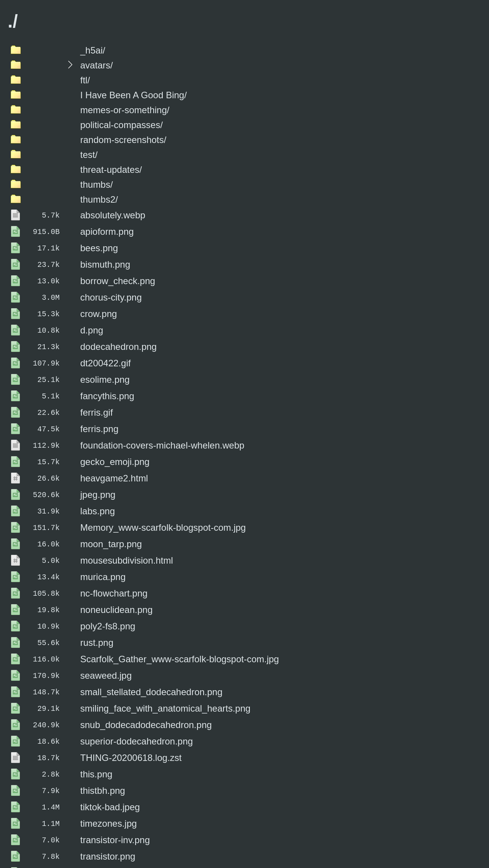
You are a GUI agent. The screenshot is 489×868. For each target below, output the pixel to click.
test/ (89, 155)
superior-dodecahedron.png (137, 704)
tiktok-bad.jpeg (110, 765)
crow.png (99, 306)
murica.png (103, 551)
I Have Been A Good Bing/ (134, 95)
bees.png (99, 245)
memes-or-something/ (125, 110)
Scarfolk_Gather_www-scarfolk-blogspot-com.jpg (180, 628)
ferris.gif (96, 398)
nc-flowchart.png (114, 566)
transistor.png (108, 811)
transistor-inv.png (115, 796)
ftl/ (85, 80)
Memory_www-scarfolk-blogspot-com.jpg (163, 505)
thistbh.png (103, 750)
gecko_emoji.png (115, 444)
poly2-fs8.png (108, 597)
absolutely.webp (113, 215)
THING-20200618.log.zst (131, 719)
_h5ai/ (93, 50)
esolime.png (105, 368)
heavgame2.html (114, 459)
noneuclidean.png (117, 582)
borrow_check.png (118, 276)
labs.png (98, 490)
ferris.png (99, 414)
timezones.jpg (108, 781)
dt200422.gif (105, 352)
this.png (96, 735)
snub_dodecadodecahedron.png (146, 689)
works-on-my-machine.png (134, 857)
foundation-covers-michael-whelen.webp (162, 429)
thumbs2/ (99, 199)
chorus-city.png (111, 291)
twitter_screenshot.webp (130, 842)
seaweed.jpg (106, 643)
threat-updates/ (111, 170)
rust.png (97, 612)
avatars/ (96, 65)
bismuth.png (105, 261)
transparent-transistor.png (132, 827)
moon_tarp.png (111, 521)
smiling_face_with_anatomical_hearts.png (165, 674)
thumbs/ (96, 184)
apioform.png (107, 230)
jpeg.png (98, 475)
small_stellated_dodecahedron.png (151, 658)
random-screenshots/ (123, 140)
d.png (92, 322)
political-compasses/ (121, 125)
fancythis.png (107, 383)
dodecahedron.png (118, 337)
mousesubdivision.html (127, 536)
